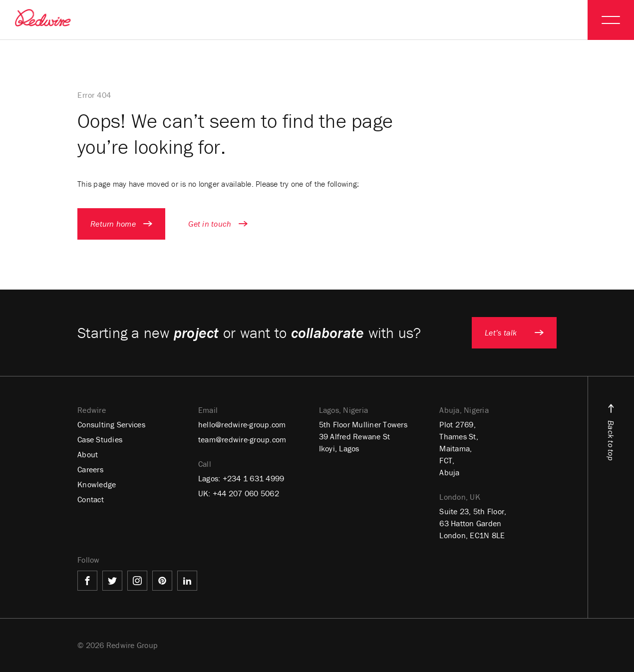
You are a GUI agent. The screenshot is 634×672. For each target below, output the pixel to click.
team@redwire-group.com (242, 439)
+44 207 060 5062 (246, 493)
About (88, 454)
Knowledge (97, 484)
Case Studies (100, 439)
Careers (90, 469)
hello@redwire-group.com (242, 424)
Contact (91, 499)
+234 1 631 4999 (254, 478)
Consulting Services (111, 424)
